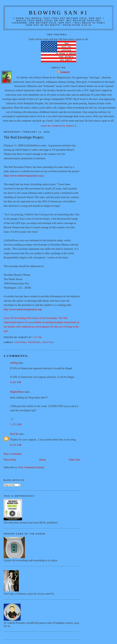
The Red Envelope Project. (24, 137)
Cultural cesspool (28, 342)
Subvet (65, 72)
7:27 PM (37, 337)
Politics (48, 342)
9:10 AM (16, 445)
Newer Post (10, 460)
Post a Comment (13, 454)
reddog (14, 363)
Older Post (75, 460)
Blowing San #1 (58, 13)
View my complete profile (58, 126)
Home (42, 460)
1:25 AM (16, 424)
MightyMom (17, 392)
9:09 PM (16, 382)
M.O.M (14, 434)
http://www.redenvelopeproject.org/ (24, 176)
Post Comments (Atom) (31, 467)
